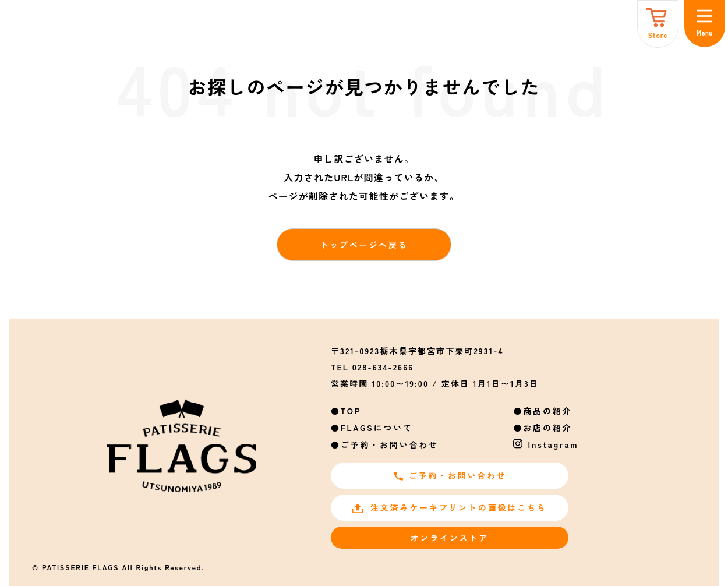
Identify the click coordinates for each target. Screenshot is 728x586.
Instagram (554, 444)
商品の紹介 (547, 411)
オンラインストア (450, 538)
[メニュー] (705, 24)
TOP (351, 411)
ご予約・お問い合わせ (390, 444)
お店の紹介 (547, 428)
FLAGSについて (377, 428)
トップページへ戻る (364, 245)
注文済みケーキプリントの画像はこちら (449, 507)
